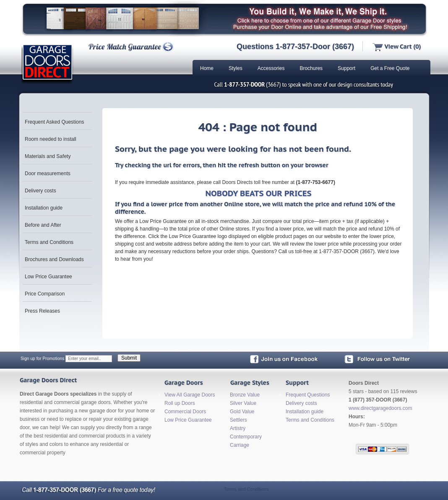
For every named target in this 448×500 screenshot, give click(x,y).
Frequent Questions (308, 395)
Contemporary (246, 437)
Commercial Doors (185, 412)
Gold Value (242, 412)
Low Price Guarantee (48, 277)
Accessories (271, 68)
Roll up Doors (180, 403)
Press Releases (42, 311)
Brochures (311, 68)
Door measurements (48, 174)
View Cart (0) (397, 47)
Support (346, 68)
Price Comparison (45, 294)
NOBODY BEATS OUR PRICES (258, 193)
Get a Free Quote (390, 68)
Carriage (240, 445)
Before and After (43, 225)
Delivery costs (40, 191)
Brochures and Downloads (54, 259)
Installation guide (44, 208)
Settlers (238, 420)
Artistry (238, 428)
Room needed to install (51, 139)
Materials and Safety (48, 156)
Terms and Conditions (49, 242)
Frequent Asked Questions (54, 122)
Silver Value (243, 403)
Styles (236, 68)
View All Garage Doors (190, 395)
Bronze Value (245, 395)
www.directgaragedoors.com (380, 408)
